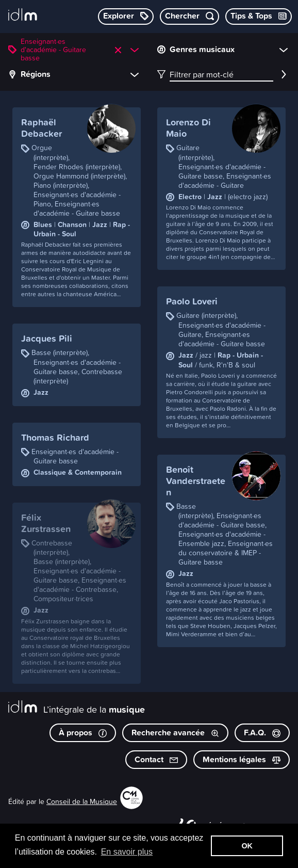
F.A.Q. (262, 733)
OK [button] (247, 846)
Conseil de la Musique (82, 801)
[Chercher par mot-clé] (189, 17)
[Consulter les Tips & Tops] (259, 17)
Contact (156, 759)
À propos (83, 733)
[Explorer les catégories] (126, 17)
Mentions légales (242, 759)
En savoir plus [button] (127, 852)
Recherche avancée (175, 733)
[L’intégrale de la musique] (23, 15)
